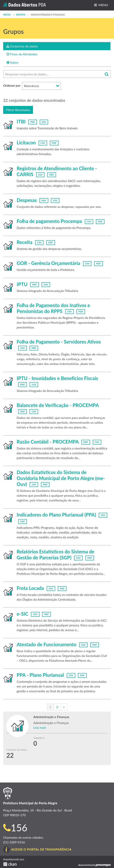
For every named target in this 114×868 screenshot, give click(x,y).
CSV (44, 122)
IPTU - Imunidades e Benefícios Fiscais (57, 378)
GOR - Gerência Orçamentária (48, 263)
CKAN (10, 864)
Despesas (27, 200)
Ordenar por (12, 85)
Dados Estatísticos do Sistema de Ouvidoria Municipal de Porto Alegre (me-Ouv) (61, 478)
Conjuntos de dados (22, 46)
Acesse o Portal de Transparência (41, 849)
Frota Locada (30, 588)
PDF (32, 122)
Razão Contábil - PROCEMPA (48, 442)
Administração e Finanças (48, 15)
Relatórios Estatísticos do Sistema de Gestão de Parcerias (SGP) (56, 555)
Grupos (21, 15)
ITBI (21, 121)
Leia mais (40, 727)
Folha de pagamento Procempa (49, 221)
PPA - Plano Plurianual (40, 675)
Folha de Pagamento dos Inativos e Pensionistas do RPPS (53, 308)
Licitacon (26, 143)
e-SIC (22, 614)
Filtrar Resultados (18, 110)
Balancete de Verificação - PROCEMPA (58, 405)
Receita (25, 242)
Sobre (12, 62)
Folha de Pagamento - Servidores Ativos (59, 342)
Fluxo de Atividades (22, 54)
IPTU (22, 284)
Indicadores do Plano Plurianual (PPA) (56, 515)
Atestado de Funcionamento (47, 644)
